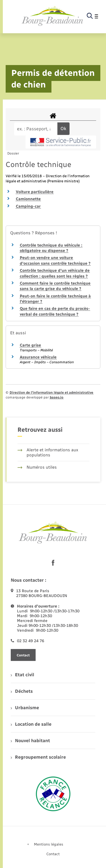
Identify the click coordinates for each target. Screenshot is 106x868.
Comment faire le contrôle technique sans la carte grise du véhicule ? (55, 286)
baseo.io (57, 397)
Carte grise (30, 345)
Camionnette (28, 199)
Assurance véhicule (38, 357)
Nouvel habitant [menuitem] (30, 741)
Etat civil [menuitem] (22, 675)
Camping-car (28, 206)
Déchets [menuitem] (22, 691)
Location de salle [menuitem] (31, 724)
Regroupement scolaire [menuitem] (38, 757)
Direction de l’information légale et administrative (51, 393)
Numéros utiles (37, 467)
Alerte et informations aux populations (48, 452)
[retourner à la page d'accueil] (52, 16)
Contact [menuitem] (53, 854)
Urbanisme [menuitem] (25, 708)
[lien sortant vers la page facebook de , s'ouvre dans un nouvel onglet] (53, 563)
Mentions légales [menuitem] (49, 844)
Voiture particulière (35, 192)
